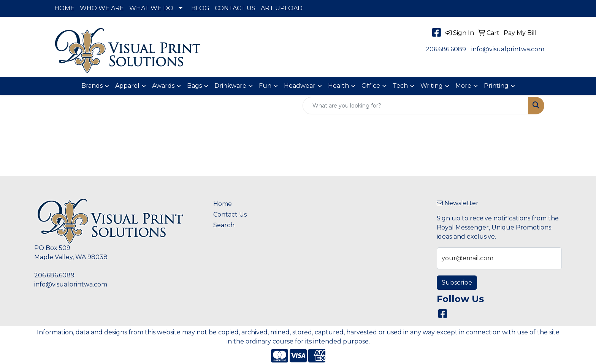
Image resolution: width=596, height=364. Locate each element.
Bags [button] (194, 86)
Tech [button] (400, 86)
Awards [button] (163, 86)
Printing (496, 86)
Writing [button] (432, 86)
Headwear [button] (300, 86)
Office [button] (371, 86)
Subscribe (457, 282)
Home (223, 204)
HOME (64, 8)
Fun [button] (265, 86)
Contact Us (230, 214)
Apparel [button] (127, 86)
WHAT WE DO (151, 8)
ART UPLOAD (282, 8)
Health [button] (338, 86)
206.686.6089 (446, 49)
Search (224, 225)
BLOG (200, 8)
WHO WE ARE (102, 8)
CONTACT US (235, 8)
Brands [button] (92, 86)
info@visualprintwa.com (508, 49)
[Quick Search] (415, 106)
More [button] (463, 86)
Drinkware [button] (230, 86)
